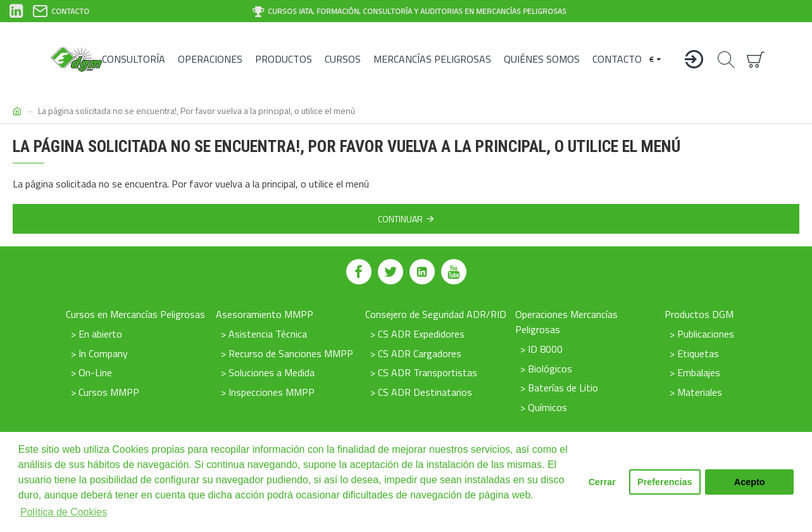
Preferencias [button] (665, 482)
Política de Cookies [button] (64, 512)
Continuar (400, 219)
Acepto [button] (750, 482)
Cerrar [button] (602, 482)
